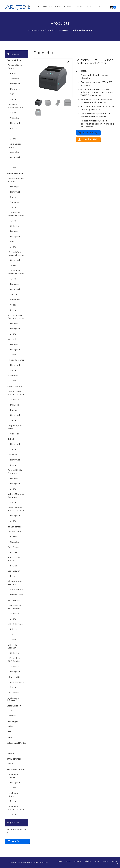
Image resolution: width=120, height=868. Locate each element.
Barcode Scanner (15, 174)
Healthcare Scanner (13, 776)
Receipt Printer (15, 532)
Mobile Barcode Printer (15, 145)
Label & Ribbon (14, 706)
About (70, 861)
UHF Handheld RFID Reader (15, 607)
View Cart (16, 841)
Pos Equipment (14, 527)
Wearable (12, 339)
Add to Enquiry (90, 133)
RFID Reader (14, 677)
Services (106, 861)
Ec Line (14, 552)
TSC (12, 94)
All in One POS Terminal (15, 583)
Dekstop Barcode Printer (16, 67)
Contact (116, 864)
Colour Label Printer (16, 743)
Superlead (15, 202)
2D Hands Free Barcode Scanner (16, 317)
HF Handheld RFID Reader (14, 660)
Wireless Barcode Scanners (16, 180)
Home (62, 861)
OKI (10, 748)
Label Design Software (13, 699)
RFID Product (13, 601)
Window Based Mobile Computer (16, 509)
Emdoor (14, 410)
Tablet (11, 439)
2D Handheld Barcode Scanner (16, 272)
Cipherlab (15, 226)
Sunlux (14, 197)
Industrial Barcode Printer (15, 106)
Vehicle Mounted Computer (16, 496)
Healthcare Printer (13, 795)
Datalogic (15, 187)
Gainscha (14, 79)
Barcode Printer (14, 60)
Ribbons (12, 716)
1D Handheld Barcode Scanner (16, 214)
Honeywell (15, 84)
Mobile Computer (15, 387)
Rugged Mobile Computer (15, 472)
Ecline (13, 576)
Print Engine (13, 722)
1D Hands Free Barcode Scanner (16, 254)
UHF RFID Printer (16, 624)
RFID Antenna (15, 693)
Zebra (13, 99)
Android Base (16, 590)
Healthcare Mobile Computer (16, 808)
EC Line (14, 537)
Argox (13, 73)
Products (79, 861)
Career (115, 861)
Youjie (13, 266)
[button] (69, 62)
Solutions (89, 861)
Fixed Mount (14, 376)
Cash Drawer (14, 571)
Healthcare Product (16, 770)
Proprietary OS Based (15, 427)
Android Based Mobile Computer (16, 393)
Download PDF (88, 139)
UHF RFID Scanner (13, 646)
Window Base (17, 595)
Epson (11, 753)
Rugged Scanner (16, 360)
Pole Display (14, 547)
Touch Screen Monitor (14, 559)
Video (98, 861)
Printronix (15, 89)
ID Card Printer (14, 759)
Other (10, 738)
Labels (11, 711)
